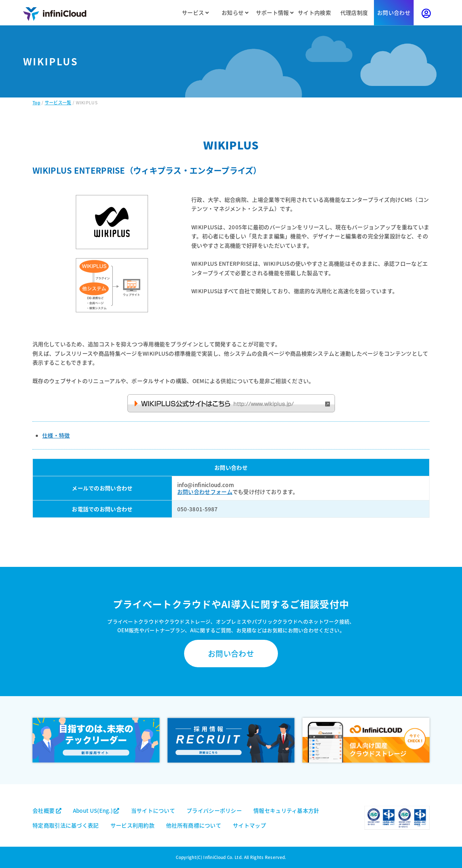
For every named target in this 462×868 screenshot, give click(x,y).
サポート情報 (275, 12)
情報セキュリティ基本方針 (286, 810)
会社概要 (47, 810)
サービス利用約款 (132, 825)
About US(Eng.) (96, 810)
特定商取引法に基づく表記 (66, 825)
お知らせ (235, 12)
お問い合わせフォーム (205, 492)
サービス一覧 (58, 102)
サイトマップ (249, 825)
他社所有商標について (194, 825)
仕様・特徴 (56, 435)
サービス (195, 12)
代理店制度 (354, 12)
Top (36, 102)
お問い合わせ (394, 12)
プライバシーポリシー (214, 810)
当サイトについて (153, 810)
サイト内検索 (314, 12)
